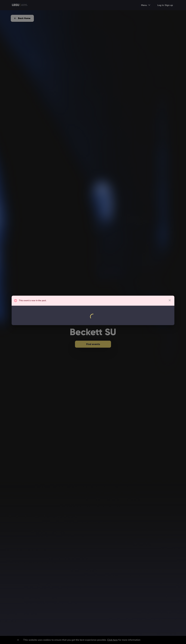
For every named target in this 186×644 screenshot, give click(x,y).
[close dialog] (170, 300)
